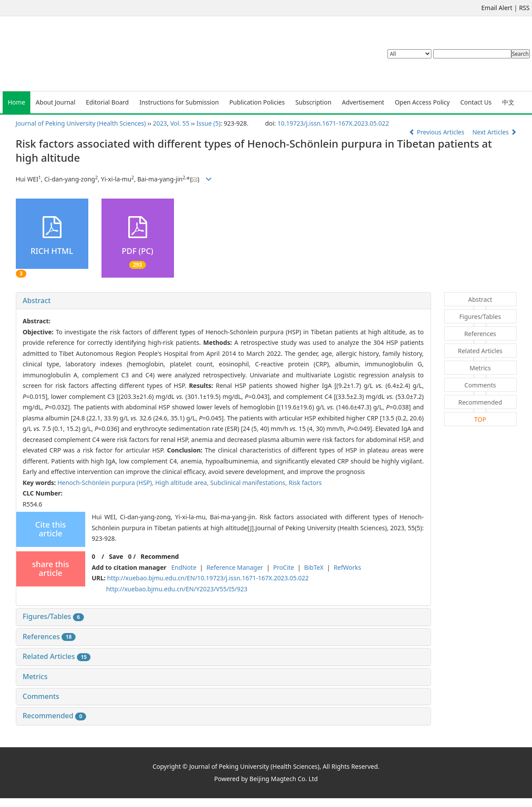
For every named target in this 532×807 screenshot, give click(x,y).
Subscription (313, 102)
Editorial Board (108, 102)
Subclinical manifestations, (250, 483)
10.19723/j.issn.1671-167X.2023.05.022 (333, 123)
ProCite (284, 567)
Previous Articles (437, 132)
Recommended (55, 716)
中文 (508, 102)
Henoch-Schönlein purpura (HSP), (107, 483)
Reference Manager (235, 567)
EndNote (184, 567)
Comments (41, 696)
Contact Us (476, 102)
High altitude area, (183, 483)
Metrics (35, 677)
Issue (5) (208, 123)
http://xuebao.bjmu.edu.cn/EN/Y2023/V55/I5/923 (177, 589)
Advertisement (363, 102)
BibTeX (314, 567)
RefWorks (347, 567)
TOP (480, 419)
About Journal (55, 102)
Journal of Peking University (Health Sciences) (81, 123)
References (49, 637)
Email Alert (497, 8)
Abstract (37, 300)
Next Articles (494, 132)
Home (17, 102)
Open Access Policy (422, 102)
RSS (524, 8)
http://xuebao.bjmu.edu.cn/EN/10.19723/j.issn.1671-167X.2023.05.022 (208, 578)
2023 (160, 123)
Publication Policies (257, 102)
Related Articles (57, 656)
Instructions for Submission (179, 102)
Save (116, 556)
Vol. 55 (180, 123)
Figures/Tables (53, 616)
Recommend (160, 556)
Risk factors (305, 483)
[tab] (223, 301)
